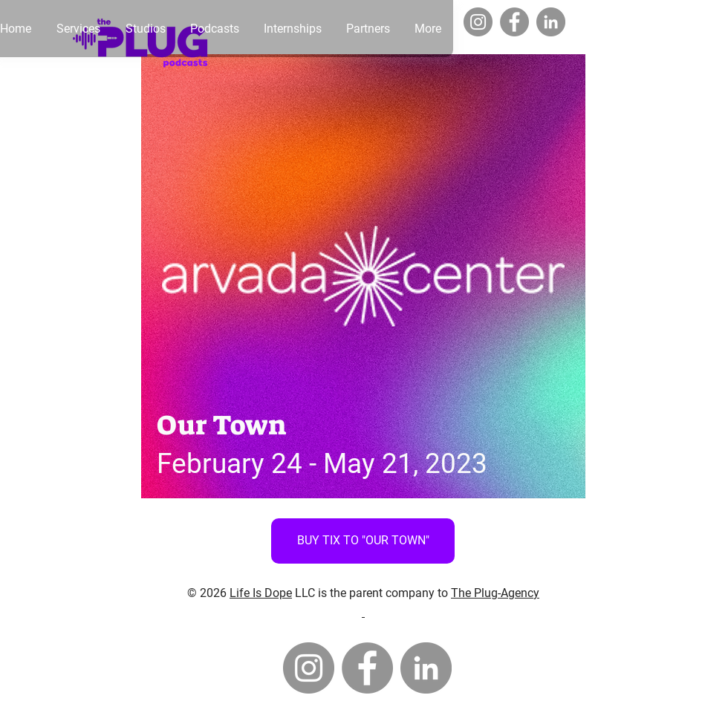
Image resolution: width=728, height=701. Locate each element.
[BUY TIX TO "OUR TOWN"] (363, 541)
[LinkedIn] (551, 22)
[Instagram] (478, 22)
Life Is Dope (261, 593)
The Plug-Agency (495, 593)
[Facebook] (514, 22)
